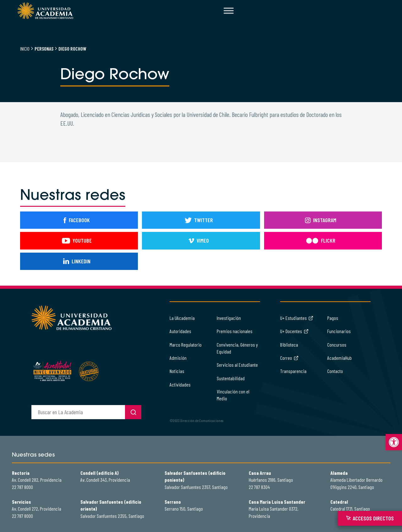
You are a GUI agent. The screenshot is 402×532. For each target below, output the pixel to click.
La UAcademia (182, 318)
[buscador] (78, 412)
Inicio (25, 49)
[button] (394, 442)
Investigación (229, 318)
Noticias (177, 371)
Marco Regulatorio (186, 345)
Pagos (333, 318)
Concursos (337, 345)
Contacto (335, 371)
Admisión (178, 358)
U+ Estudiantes (297, 318)
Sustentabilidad (231, 378)
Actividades (180, 384)
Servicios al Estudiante (237, 365)
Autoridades (180, 331)
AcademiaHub (340, 358)
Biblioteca (289, 345)
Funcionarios (339, 331)
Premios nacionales (235, 331)
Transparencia (293, 371)
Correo (289, 358)
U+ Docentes (294, 331)
